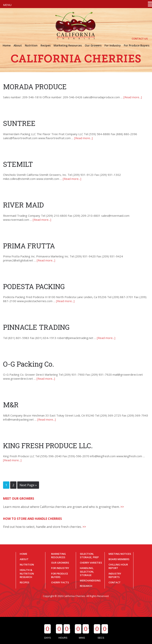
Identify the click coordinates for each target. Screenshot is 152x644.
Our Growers (60, 563)
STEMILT (18, 164)
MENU (7, 5)
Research (86, 586)
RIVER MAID (23, 205)
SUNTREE (19, 123)
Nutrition (27, 565)
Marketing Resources (58, 556)
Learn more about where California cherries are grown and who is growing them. (63, 507)
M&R (11, 405)
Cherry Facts (60, 582)
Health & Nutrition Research (27, 573)
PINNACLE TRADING (36, 327)
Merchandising (90, 580)
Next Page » (28, 485)
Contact (115, 582)
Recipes (25, 582)
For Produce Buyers (60, 575)
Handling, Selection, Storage (87, 571)
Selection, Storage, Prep (89, 556)
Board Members (119, 559)
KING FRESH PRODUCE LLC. (48, 446)
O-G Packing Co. (29, 364)
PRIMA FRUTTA (29, 246)
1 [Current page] (6, 485)
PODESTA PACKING (34, 286)
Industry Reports (115, 575)
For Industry (60, 568)
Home (23, 554)
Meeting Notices (120, 554)
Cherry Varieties (91, 563)
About (24, 559)
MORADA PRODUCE (35, 87)
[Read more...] (133, 97)
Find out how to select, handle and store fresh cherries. (45, 527)
